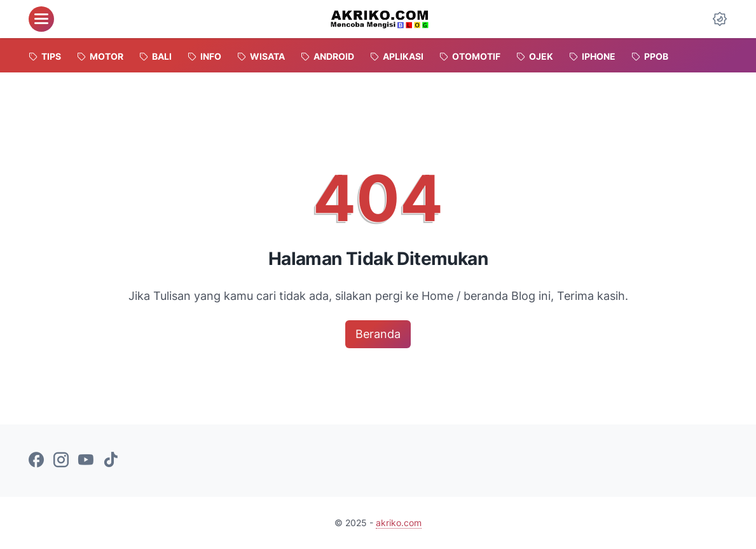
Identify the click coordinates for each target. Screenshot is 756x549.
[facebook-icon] (36, 461)
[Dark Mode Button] (720, 19)
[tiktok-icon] (111, 461)
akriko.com (399, 523)
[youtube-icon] (86, 461)
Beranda (378, 334)
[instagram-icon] (61, 461)
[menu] (41, 19)
